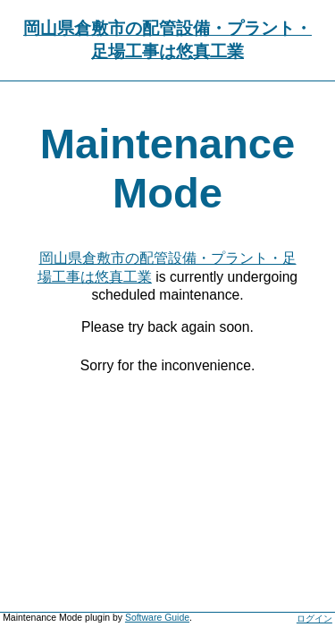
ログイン (314, 619)
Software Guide (157, 618)
